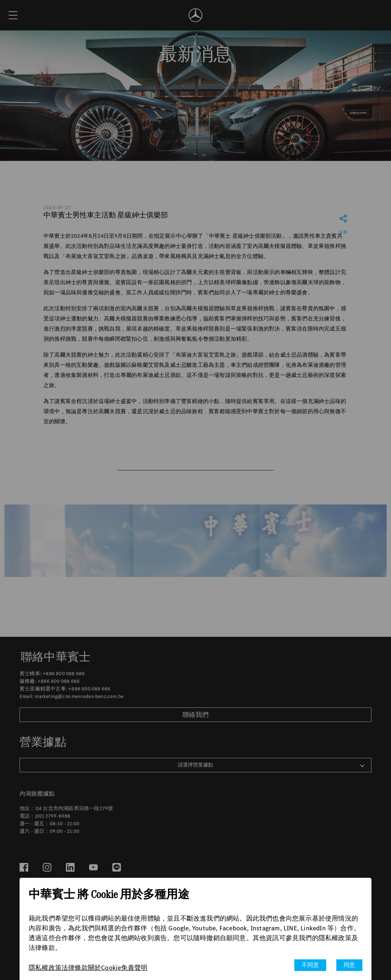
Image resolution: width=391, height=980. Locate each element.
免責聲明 (134, 968)
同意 (349, 965)
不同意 (310, 965)
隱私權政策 (45, 968)
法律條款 (75, 968)
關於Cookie (105, 968)
